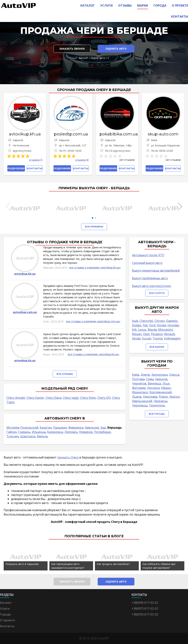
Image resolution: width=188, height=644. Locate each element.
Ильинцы (39, 432)
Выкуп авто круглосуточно (151, 286)
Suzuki (147, 338)
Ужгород (153, 388)
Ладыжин (60, 428)
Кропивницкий (160, 392)
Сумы (150, 379)
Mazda (152, 330)
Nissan (137, 334)
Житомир (139, 388)
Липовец (71, 432)
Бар (103, 428)
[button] (93, 218)
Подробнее (16, 168)
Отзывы (125, 5)
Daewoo (172, 321)
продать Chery (68, 457)
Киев (136, 375)
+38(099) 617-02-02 (145, 603)
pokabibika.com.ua (117, 134)
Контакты (180, 16)
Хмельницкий (142, 401)
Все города (157, 414)
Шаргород (28, 436)
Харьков (161, 379)
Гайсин (11, 432)
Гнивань (24, 432)
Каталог (88, 5)
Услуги (106, 5)
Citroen (160, 321)
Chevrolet (146, 321)
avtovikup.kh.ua (25, 134)
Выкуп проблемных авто (150, 278)
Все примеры (94, 227)
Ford (152, 325)
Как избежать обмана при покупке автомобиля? (159, 566)
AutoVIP (83, 58)
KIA (134, 330)
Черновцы (140, 405)
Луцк (166, 383)
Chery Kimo (88, 398)
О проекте (180, 5)
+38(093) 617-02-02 (145, 614)
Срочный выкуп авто (147, 263)
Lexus (142, 330)
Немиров (86, 432)
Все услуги (157, 293)
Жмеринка (76, 428)
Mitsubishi (166, 330)
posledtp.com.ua (71, 134)
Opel (146, 334)
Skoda (136, 338)
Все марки (157, 347)
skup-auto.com (163, 134)
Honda (161, 325)
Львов (137, 397)
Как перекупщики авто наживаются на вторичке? (68, 566)
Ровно (163, 397)
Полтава (138, 379)
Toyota (158, 338)
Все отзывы (65, 374)
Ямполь (43, 436)
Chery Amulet (16, 398)
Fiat (145, 325)
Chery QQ (104, 398)
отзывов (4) (82, 160)
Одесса (174, 375)
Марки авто (98, 58)
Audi (135, 321)
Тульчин (13, 436)
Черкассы (160, 401)
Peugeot (157, 334)
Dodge (137, 325)
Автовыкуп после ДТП (148, 255)
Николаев (150, 397)
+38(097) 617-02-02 (145, 608)
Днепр (145, 375)
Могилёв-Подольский (22, 428)
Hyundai (173, 325)
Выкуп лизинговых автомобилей (156, 270)
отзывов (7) (36, 160)
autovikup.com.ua (25, 312)
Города (160, 5)
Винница (154, 383)
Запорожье (160, 375)
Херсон (175, 397)
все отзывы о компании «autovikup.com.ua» (93, 321)
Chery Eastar (35, 398)
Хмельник (92, 428)
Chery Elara (53, 398)
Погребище (102, 432)
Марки (143, 5)
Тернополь (157, 405)
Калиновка (55, 432)
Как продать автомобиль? (113, 564)
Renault (169, 334)
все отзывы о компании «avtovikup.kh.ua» (95, 267)
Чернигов (139, 383)
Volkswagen (172, 338)
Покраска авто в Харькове (22, 564)
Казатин (46, 428)
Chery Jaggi (71, 398)
